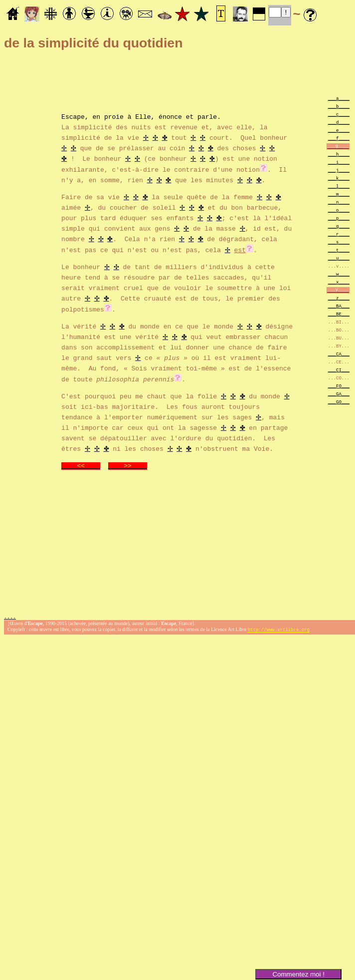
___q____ (339, 226)
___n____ (339, 202)
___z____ (339, 298)
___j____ (339, 170)
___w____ (339, 274)
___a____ (339, 98)
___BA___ (339, 306)
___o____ (339, 210)
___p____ (339, 218)
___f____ (339, 138)
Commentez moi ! (298, 974)
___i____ (339, 162)
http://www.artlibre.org (279, 629)
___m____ (339, 194)
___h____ (339, 154)
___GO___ (339, 402)
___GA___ (339, 394)
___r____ (339, 234)
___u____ (339, 258)
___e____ (339, 130)
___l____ (339, 186)
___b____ (339, 106)
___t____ (339, 250)
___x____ (339, 282)
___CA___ (339, 354)
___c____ (339, 114)
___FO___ (339, 386)
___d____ (339, 122)
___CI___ (339, 370)
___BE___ (339, 314)
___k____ (339, 178)
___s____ (339, 242)
